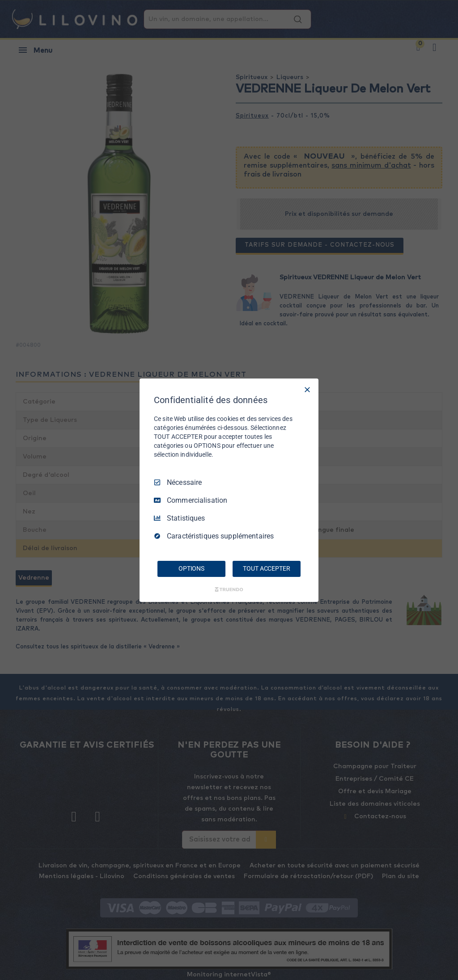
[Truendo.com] (229, 589)
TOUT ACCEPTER (266, 568)
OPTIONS (191, 568)
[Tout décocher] (307, 389)
